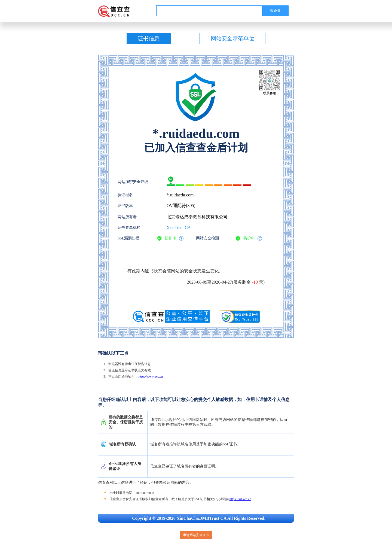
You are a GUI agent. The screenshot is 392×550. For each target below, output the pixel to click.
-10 (255, 282)
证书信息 (149, 38)
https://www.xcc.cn (150, 376)
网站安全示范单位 (232, 38)
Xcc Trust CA (179, 228)
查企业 (275, 11)
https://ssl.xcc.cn (240, 499)
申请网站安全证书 (196, 535)
